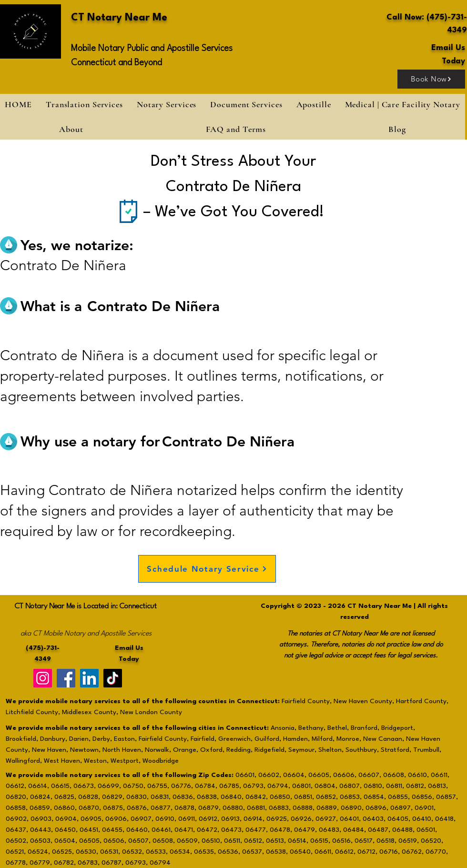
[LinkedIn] (89, 678)
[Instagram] (43, 678)
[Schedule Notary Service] (207, 569)
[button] (166, 104)
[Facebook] (66, 678)
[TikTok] (113, 678)
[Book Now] (431, 79)
